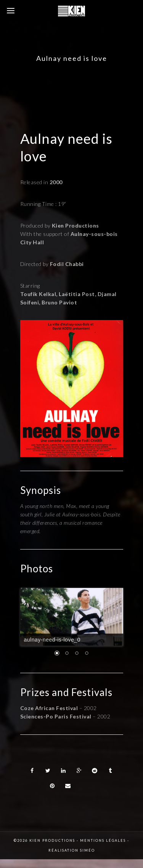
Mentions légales (103, 840)
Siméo (88, 850)
